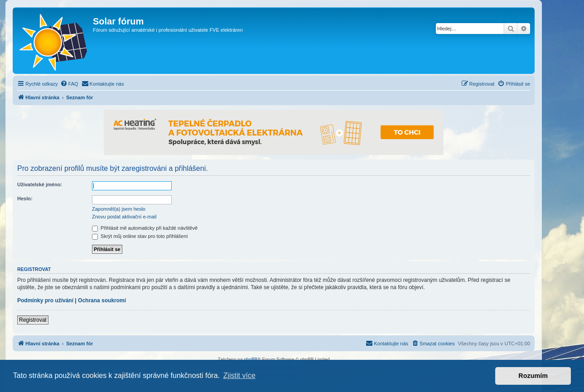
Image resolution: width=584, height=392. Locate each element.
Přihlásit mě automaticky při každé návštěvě (145, 228)
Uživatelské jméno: (40, 184)
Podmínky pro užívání (45, 300)
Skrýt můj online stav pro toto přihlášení (140, 236)
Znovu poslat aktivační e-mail (124, 217)
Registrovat (33, 320)
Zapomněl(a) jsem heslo (119, 209)
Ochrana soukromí (102, 300)
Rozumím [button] (533, 376)
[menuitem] (69, 84)
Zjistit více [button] (239, 375)
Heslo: (25, 198)
